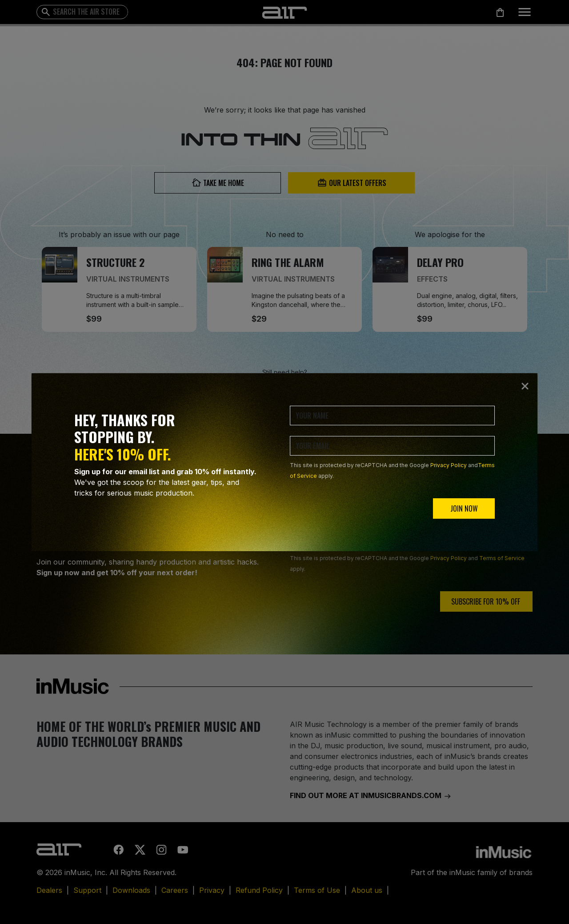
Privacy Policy (449, 465)
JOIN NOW (464, 508)
